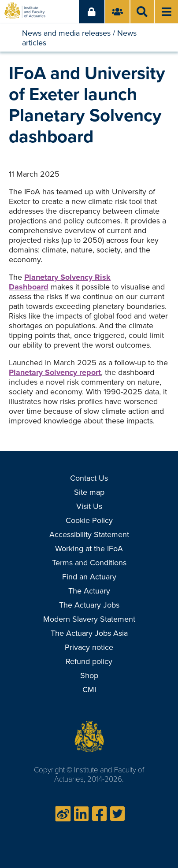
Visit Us (89, 506)
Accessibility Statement (89, 534)
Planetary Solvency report (55, 372)
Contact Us (89, 478)
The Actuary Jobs (89, 605)
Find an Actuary (89, 577)
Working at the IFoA (89, 549)
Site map (89, 492)
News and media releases (66, 33)
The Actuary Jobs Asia (89, 633)
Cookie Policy (89, 520)
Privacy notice (89, 647)
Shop (89, 675)
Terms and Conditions (89, 563)
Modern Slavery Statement (89, 619)
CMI (89, 690)
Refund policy (89, 661)
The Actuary (89, 591)
